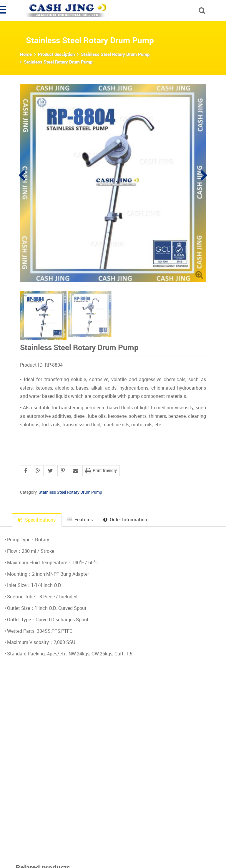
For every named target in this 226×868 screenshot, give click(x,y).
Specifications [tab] (37, 520)
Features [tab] (80, 520)
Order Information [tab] (125, 520)
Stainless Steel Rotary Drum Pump (115, 54)
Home (26, 54)
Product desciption (56, 54)
